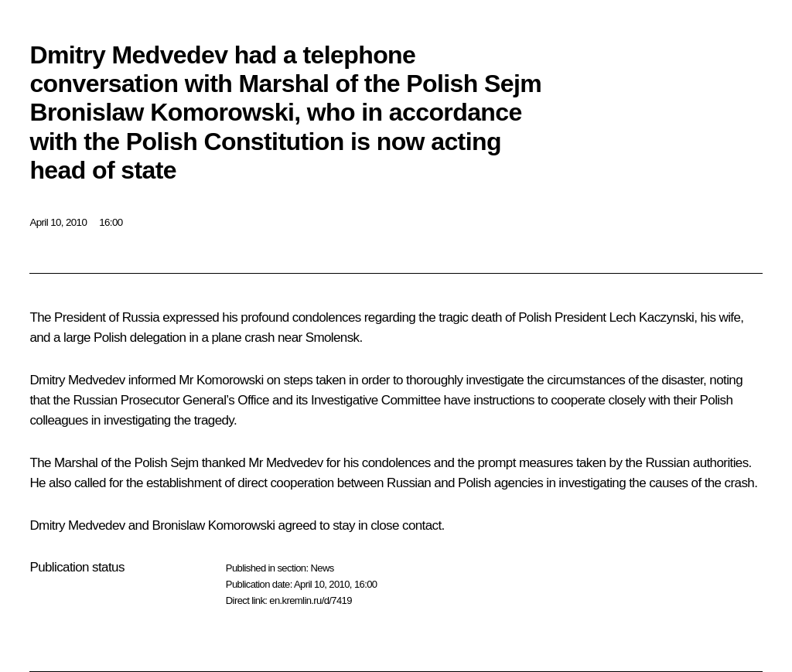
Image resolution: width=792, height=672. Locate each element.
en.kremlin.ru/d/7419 (311, 600)
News (322, 568)
